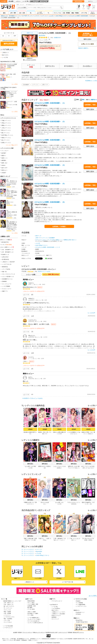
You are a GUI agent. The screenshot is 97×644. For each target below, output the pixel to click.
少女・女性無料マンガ (7, 250)
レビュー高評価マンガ (8, 277)
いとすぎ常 (59, 434)
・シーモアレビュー (7, 628)
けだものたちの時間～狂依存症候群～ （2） (50, 122)
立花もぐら (77, 468)
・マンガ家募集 (79, 603)
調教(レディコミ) (6, 125)
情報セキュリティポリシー (39, 632)
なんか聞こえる (59, 502)
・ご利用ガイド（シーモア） (58, 612)
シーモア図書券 (6, 286)
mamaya (9, 184)
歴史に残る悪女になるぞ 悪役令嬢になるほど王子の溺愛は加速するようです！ (12, 224)
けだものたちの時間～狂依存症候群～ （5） (50, 184)
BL (31, 13)
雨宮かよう (4, 170)
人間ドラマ (45, 85)
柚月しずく (56, 540)
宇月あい (45, 540)
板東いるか (4, 163)
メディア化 (84, 13)
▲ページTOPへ (93, 596)
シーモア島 (25, 1)
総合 (4, 13)
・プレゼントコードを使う (33, 619)
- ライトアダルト (8, 622)
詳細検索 (4, 281)
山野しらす (85, 468)
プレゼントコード (7, 289)
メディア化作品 (6, 269)
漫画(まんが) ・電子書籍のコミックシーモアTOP (14, 16)
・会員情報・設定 (31, 606)
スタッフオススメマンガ (8, 274)
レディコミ (44, 16)
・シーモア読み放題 (7, 626)
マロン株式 (33, 540)
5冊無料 (30, 429)
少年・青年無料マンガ (7, 252)
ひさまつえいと (74, 434)
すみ (30, 434)
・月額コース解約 (31, 612)
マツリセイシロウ (11, 105)
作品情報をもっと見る (91, 81)
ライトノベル (57, 13)
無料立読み (30, 464)
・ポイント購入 (30, 603)
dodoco (3, 165)
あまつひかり (91, 468)
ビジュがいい (43, 240)
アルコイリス (71, 468)
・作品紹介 (78, 601)
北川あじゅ (27, 540)
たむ (11, 217)
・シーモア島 (54, 607)
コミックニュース (7, 284)
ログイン (90, 1)
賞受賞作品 (5, 267)
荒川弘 (8, 204)
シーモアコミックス (40, 13)
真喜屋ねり (59, 468)
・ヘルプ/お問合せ (55, 608)
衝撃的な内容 (67, 240)
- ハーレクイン (7, 615)
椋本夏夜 (11, 197)
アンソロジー (5, 151)
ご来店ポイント (29, 582)
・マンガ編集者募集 (80, 605)
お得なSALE (5, 257)
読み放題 (11, 1)
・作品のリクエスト (56, 616)
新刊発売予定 (5, 242)
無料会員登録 (78, 1)
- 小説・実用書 (7, 613)
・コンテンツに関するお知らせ (35, 623)
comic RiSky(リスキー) (61, 16)
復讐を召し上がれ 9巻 (74, 466)
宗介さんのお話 (45, 502)
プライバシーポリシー (27, 632)
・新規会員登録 (30, 601)
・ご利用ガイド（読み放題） (58, 614)
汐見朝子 (4, 173)
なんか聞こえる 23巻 (30, 466)
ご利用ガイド (5, 53)
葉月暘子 (4, 153)
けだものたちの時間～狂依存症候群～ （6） (50, 202)
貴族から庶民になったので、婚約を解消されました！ (12, 192)
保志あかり (9, 228)
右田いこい (74, 540)
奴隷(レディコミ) (6, 143)
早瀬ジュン (14, 229)
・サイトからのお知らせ (33, 621)
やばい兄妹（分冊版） (11, 75)
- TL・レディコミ (8, 608)
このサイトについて (63, 632)
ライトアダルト (93, 13)
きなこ (45, 504)
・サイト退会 (30, 615)
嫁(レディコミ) (5, 133)
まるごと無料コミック (7, 247)
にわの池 (30, 468)
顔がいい (74, 240)
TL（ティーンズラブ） (34, 16)
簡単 (82, 100)
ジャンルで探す (22, 8)
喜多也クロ (91, 434)
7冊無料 (59, 429)
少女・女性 (22, 13)
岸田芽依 (90, 540)
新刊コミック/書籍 (6, 240)
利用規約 (20, 632)
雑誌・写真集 (75, 13)
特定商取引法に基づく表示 (52, 632)
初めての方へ (5, 55)
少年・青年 (13, 13)
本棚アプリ (5, 291)
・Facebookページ (80, 612)
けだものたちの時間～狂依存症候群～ (79, 16)
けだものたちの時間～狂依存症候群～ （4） (50, 165)
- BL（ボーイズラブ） (9, 606)
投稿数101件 (50, 38)
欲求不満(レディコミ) (7, 135)
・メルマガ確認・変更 (32, 604)
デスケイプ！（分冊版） (11, 102)
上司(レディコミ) (6, 128)
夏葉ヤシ (4, 156)
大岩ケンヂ (9, 195)
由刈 (45, 468)
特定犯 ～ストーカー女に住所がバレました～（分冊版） (12, 93)
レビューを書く (44, 40)
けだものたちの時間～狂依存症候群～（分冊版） (11, 66)
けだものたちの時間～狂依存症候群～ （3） (50, 140)
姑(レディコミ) (5, 140)
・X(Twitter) (78, 614)
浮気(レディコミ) (6, 123)
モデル (37, 240)
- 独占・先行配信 (8, 619)
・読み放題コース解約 (32, 613)
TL (49, 13)
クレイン (85, 434)
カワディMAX (10, 96)
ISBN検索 (70, 632)
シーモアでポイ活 (7, 264)
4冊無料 (74, 429)
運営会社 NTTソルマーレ (78, 632)
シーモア (4, 1)
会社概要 (15, 632)
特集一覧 (4, 272)
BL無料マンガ (5, 255)
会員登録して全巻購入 (59, 227)
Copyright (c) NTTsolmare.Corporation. (48, 643)
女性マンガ (30, 33)
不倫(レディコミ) (6, 120)
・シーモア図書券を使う (33, 618)
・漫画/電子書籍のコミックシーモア (12, 601)
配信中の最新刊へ (84, 48)
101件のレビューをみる (44, 271)
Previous (23, 419)
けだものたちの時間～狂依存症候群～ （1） (50, 103)
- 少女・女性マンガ (8, 605)
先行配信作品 (5, 259)
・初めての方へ (55, 610)
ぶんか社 (51, 16)
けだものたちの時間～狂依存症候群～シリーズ (48, 247)
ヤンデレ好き (51, 240)
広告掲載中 (26, 85)
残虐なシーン (59, 240)
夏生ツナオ (45, 434)
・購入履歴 (29, 608)
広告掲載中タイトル (7, 279)
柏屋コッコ (4, 158)
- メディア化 (6, 620)
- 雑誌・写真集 (7, 612)
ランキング (6, 245)
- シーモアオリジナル (9, 617)
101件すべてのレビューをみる (33, 398)
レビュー (18, 1)
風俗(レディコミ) (6, 138)
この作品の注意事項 (30, 60)
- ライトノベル (7, 610)
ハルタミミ (62, 540)
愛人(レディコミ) (6, 130)
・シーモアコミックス (81, 606)
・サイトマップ (55, 619)
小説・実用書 (66, 13)
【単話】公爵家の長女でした (12, 213)
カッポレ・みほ (88, 504)
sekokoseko (74, 504)
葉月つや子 (4, 168)
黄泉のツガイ (10, 202)
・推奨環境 (53, 617)
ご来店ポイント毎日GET (8, 262)
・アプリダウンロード (56, 601)
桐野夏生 (4, 160)
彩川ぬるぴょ (10, 215)
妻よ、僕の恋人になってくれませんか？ (12, 182)
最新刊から (94, 100)
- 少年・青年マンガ (8, 603)
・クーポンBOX (31, 609)
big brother (42, 35)
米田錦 (86, 540)
